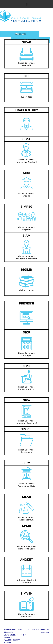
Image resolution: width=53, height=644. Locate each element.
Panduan (20, 34)
